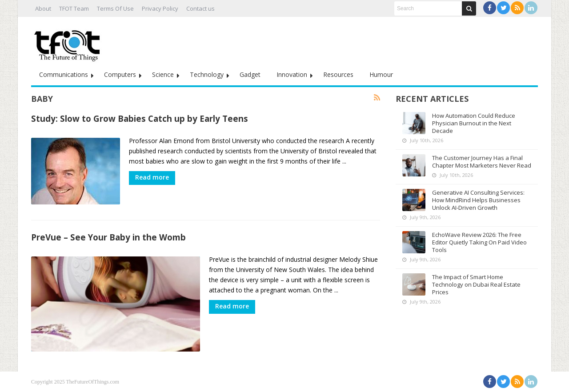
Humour (381, 74)
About (43, 8)
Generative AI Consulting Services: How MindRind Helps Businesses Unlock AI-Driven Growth (478, 200)
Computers (120, 74)
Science (163, 74)
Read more (152, 177)
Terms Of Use (115, 8)
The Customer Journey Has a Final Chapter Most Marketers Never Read (482, 162)
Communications (64, 74)
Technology (207, 74)
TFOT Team (74, 8)
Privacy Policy (160, 8)
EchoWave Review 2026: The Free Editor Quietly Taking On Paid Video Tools (479, 242)
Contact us (200, 8)
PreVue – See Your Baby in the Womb (108, 237)
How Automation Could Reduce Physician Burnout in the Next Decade (474, 123)
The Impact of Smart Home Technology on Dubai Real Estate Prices (476, 284)
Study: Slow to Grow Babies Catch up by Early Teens (140, 118)
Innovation (292, 74)
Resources (338, 74)
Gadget (250, 74)
